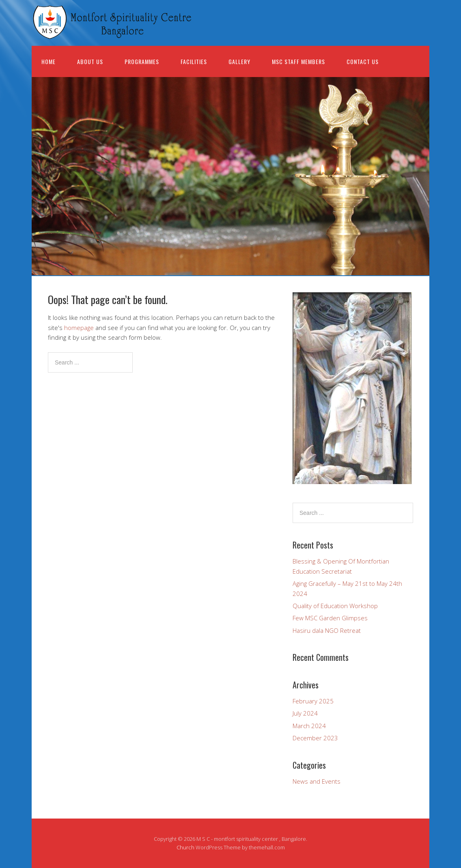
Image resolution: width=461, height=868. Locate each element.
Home (48, 61)
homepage (79, 328)
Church (185, 847)
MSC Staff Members (298, 61)
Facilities (194, 61)
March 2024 (309, 726)
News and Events (317, 781)
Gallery (239, 61)
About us (90, 61)
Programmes (142, 61)
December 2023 (315, 738)
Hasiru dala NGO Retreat (327, 630)
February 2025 (313, 701)
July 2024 (305, 713)
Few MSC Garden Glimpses (330, 618)
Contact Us (363, 61)
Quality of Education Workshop (335, 606)
